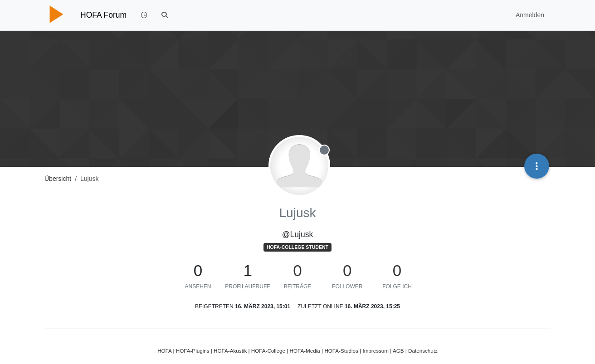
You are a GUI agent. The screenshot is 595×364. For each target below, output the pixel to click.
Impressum (376, 351)
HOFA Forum (103, 15)
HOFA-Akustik (230, 351)
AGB (398, 351)
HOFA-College (268, 351)
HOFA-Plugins (193, 351)
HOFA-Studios (341, 351)
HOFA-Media (305, 351)
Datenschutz (423, 351)
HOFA (164, 351)
